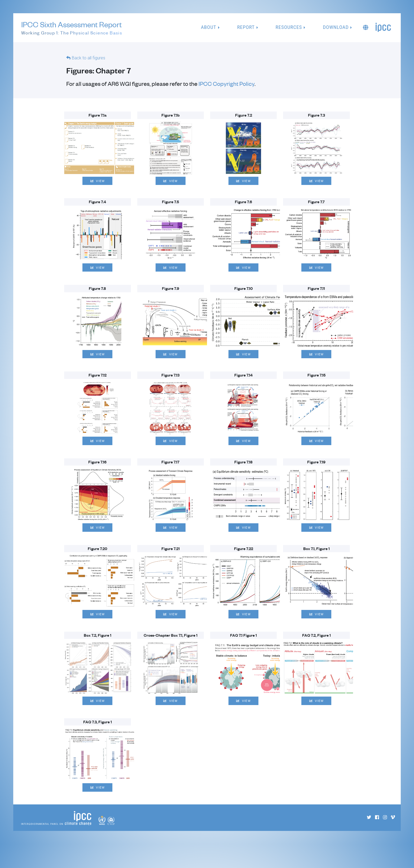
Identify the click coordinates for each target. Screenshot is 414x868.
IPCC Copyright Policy (226, 84)
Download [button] (336, 27)
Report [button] (246, 27)
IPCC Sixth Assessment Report (72, 28)
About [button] (209, 27)
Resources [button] (289, 27)
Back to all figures (89, 58)
